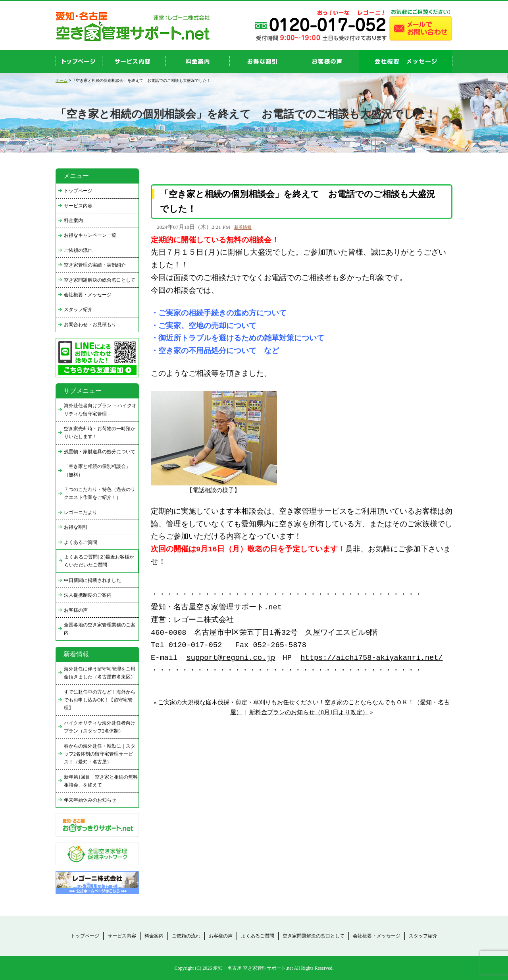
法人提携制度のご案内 (88, 595)
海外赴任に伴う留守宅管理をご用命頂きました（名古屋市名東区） (100, 673)
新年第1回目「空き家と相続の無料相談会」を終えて (101, 781)
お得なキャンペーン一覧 (90, 235)
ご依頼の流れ (78, 250)
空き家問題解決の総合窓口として (100, 280)
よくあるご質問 (81, 542)
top (79, 62)
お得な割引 (76, 527)
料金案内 (73, 220)
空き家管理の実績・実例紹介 (95, 265)
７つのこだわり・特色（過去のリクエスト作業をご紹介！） (100, 493)
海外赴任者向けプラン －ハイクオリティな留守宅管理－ (100, 410)
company (406, 62)
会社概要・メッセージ (88, 295)
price (198, 62)
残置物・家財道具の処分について (100, 452)
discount (263, 62)
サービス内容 (78, 206)
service (134, 62)
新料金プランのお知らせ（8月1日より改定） (309, 712)
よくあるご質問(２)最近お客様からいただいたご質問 (99, 561)
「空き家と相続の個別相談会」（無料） (97, 470)
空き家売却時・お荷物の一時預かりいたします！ (100, 433)
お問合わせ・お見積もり (90, 325)
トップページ (78, 191)
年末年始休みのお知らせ (90, 800)
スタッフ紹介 (78, 309)
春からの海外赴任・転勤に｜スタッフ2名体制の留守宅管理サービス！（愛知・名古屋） (100, 754)
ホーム (62, 80)
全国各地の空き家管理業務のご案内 (100, 629)
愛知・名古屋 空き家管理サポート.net (253, 968)
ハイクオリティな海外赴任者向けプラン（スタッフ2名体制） (100, 727)
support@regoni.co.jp (231, 658)
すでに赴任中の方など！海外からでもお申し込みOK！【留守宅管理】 (100, 700)
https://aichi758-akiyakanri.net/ (371, 658)
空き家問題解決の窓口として (314, 936)
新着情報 (243, 227)
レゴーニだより (81, 512)
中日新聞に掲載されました (92, 580)
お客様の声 (327, 62)
